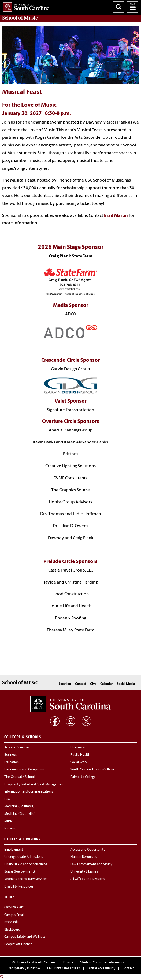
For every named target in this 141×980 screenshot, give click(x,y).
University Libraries (84, 872)
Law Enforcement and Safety (91, 865)
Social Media (126, 684)
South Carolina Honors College (92, 770)
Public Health (80, 755)
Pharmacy (78, 748)
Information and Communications (29, 792)
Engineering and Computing (24, 770)
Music (8, 821)
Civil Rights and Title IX (64, 969)
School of (20, 18)
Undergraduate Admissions (24, 857)
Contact (81, 684)
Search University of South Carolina (119, 7)
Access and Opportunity (88, 850)
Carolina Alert (14, 908)
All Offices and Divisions (88, 879)
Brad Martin (116, 216)
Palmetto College (83, 777)
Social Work (79, 762)
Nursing (10, 829)
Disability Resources (19, 887)
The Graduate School (19, 777)
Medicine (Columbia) (19, 807)
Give (93, 684)
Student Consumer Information (103, 963)
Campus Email (14, 915)
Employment (14, 850)
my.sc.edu (12, 922)
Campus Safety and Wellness (25, 937)
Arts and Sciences (17, 748)
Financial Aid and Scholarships (26, 865)
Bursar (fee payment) (20, 872)
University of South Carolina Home (25, 6)
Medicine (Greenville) (20, 814)
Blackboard (12, 930)
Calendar (107, 684)
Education (12, 762)
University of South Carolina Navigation (133, 7)
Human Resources (84, 857)
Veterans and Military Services (26, 879)
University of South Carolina (36, 963)
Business (10, 755)
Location (65, 684)
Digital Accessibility (101, 969)
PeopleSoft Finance (18, 944)
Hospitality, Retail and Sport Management (34, 785)
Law (7, 799)
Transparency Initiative (24, 969)
